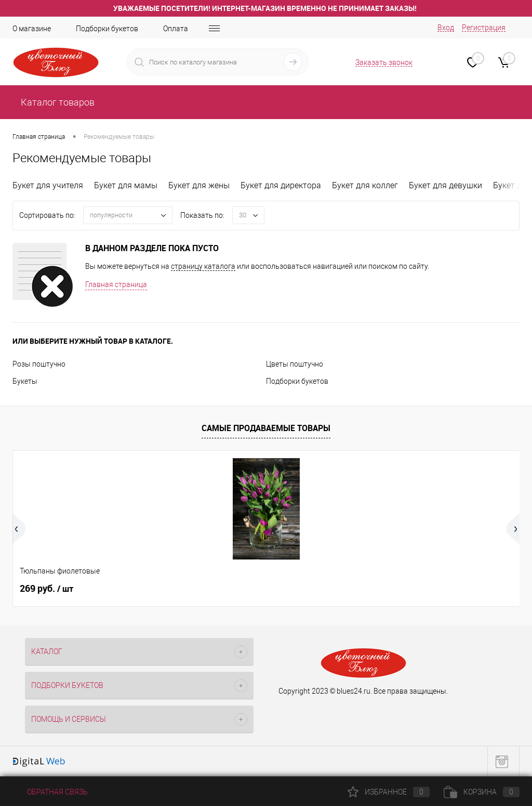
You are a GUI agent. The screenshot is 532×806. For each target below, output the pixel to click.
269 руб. (46, 589)
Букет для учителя (48, 185)
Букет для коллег (365, 185)
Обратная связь (50, 792)
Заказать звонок (384, 62)
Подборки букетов (107, 29)
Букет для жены (199, 185)
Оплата (176, 29)
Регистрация (484, 28)
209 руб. (300, 589)
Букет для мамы (126, 185)
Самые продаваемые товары (266, 428)
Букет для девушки (445, 185)
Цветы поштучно (295, 364)
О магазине (32, 29)
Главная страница (116, 284)
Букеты (25, 381)
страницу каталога (203, 266)
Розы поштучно (39, 364)
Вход (446, 28)
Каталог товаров (57, 102)
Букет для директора (281, 185)
